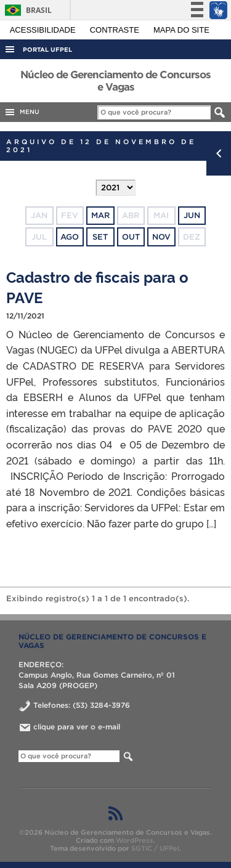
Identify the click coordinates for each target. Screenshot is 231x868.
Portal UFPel (47, 50)
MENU (22, 112)
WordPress (135, 840)
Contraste (116, 30)
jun (192, 215)
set (100, 237)
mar (100, 215)
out (131, 237)
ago (70, 237)
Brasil (26, 10)
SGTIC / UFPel (155, 848)
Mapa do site (181, 30)
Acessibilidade (44, 30)
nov (161, 237)
